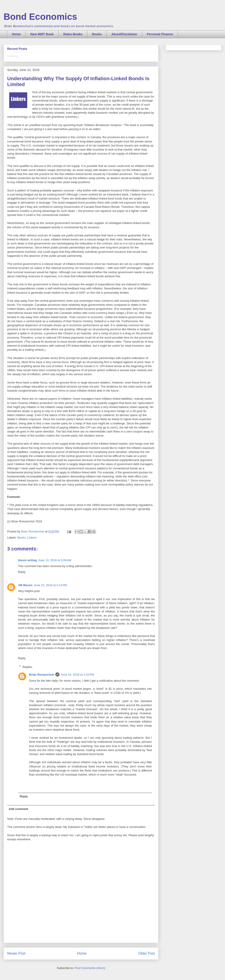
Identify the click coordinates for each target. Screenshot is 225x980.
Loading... (14, 56)
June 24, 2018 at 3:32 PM (77, 675)
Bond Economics (40, 17)
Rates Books (73, 34)
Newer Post (16, 953)
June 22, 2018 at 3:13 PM (50, 585)
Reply (22, 572)
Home (16, 34)
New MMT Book (42, 34)
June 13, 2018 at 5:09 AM (55, 560)
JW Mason (25, 585)
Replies (27, 667)
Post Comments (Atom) (90, 968)
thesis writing (27, 560)
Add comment (19, 809)
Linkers (32, 538)
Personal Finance (160, 34)
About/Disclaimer (124, 34)
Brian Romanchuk (42, 675)
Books (97, 34)
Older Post (146, 953)
